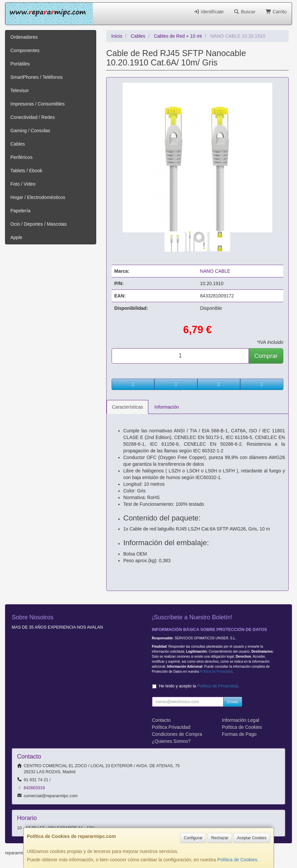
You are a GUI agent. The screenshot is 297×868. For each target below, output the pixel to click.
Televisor (20, 90)
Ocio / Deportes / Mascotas (39, 224)
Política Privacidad (171, 727)
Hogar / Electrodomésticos (38, 197)
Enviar (233, 702)
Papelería (20, 211)
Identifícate (209, 12)
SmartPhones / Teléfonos (36, 77)
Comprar (266, 356)
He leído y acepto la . (199, 686)
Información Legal (240, 720)
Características (127, 407)
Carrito (276, 12)
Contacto (161, 720)
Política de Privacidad (216, 672)
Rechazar (220, 838)
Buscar (245, 12)
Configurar (193, 838)
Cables (18, 144)
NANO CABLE (215, 271)
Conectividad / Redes (33, 117)
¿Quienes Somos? (171, 741)
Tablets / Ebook (26, 171)
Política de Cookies (237, 860)
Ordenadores (24, 37)
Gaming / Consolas (30, 131)
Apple (16, 237)
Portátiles (20, 64)
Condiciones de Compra (177, 734)
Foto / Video (23, 184)
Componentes (25, 50)
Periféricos (21, 157)
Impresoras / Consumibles (38, 104)
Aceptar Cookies (252, 838)
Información (167, 407)
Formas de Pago (239, 734)
